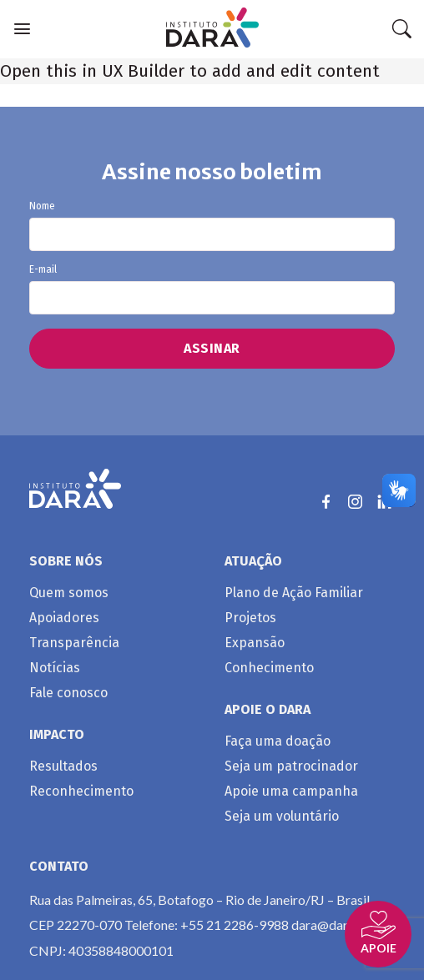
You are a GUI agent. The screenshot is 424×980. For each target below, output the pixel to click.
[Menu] (22, 29)
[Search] (401, 29)
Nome (212, 226)
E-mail (212, 289)
